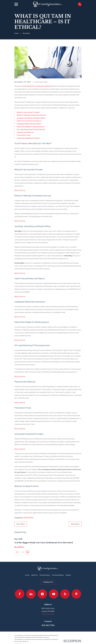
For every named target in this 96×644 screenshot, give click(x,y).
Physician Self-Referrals (25, 132)
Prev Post (21, 524)
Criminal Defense (58, 575)
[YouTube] (54, 594)
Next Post (75, 524)
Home (27, 575)
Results (68, 575)
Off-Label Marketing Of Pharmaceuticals (31, 129)
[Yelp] (65, 594)
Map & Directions (48, 614)
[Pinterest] (76, 594)
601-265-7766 (48, 625)
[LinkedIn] (31, 594)
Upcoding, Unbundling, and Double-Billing (31, 118)
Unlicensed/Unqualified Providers (28, 138)
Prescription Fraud (23, 135)
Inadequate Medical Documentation (29, 124)
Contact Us (48, 582)
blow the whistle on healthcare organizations (38, 86)
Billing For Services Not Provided (28, 112)
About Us (34, 575)
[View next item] (28, 552)
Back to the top (20, 190)
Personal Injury (45, 575)
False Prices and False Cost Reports (29, 121)
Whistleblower (29, 518)
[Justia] (42, 594)
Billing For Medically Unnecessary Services (31, 115)
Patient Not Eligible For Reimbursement (31, 127)
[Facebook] (20, 594)
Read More (19, 547)
